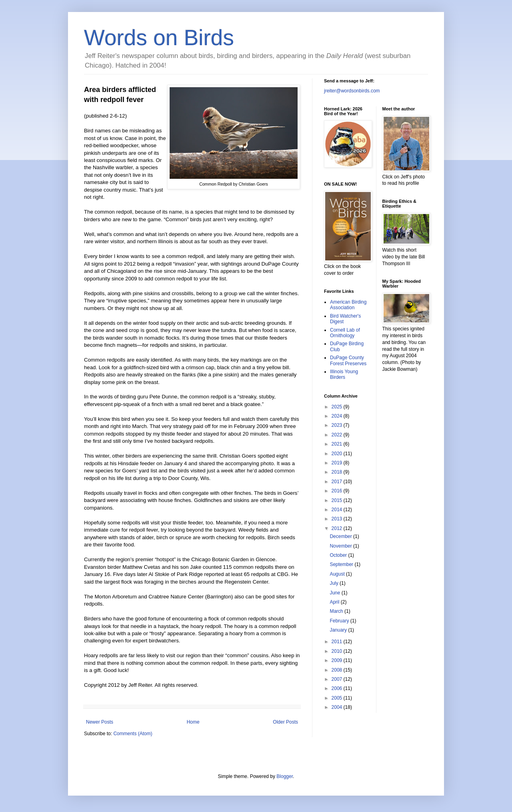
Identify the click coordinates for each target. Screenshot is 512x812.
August (338, 574)
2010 (338, 651)
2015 (338, 500)
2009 (338, 660)
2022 (338, 435)
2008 (338, 670)
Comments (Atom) (133, 734)
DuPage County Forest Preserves (348, 360)
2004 (338, 707)
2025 (338, 407)
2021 (338, 444)
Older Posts (285, 722)
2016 (338, 491)
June (335, 593)
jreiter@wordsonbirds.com (352, 91)
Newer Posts (100, 722)
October (339, 555)
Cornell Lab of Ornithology (345, 333)
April (335, 602)
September (342, 564)
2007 (338, 679)
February (340, 621)
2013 (338, 519)
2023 (338, 425)
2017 (338, 482)
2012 (338, 528)
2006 (338, 688)
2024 (338, 416)
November (341, 546)
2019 (338, 463)
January (339, 630)
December (341, 536)
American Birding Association (348, 305)
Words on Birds (159, 38)
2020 (338, 454)
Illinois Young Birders (344, 374)
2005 (338, 698)
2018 (338, 472)
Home (193, 722)
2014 (338, 510)
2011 (338, 642)
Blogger (285, 776)
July (335, 583)
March (337, 611)
